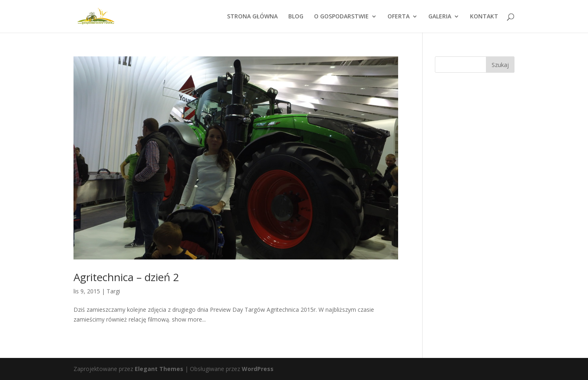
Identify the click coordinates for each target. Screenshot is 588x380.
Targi (113, 291)
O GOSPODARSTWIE (341, 17)
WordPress (258, 369)
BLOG (296, 17)
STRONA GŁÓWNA (252, 17)
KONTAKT (484, 17)
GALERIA (440, 17)
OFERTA (399, 17)
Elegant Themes (159, 369)
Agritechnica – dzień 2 (126, 277)
